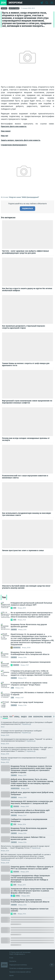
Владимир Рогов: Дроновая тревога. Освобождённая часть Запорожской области (30, 653)
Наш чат (5, 136)
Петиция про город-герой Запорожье (27, 702)
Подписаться (27, 209)
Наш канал (6, 131)
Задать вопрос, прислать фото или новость (21, 140)
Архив (11, 975)
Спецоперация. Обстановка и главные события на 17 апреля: (32, 694)
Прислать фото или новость (14, 126)
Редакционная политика (18, 965)
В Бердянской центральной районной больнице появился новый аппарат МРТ (31, 604)
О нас (11, 958)
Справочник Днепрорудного (14, 145)
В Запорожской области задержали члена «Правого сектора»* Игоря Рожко (29, 684)
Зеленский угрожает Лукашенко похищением (31, 662)
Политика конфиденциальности (21, 968)
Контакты (13, 961)
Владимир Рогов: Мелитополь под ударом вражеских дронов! (29, 626)
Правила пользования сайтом (20, 972)
